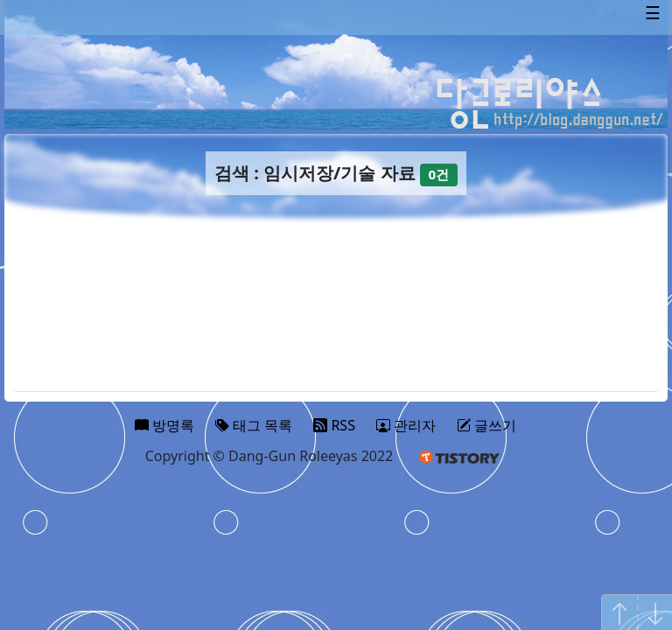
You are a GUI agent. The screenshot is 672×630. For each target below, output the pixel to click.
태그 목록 (254, 425)
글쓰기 (486, 425)
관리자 (406, 425)
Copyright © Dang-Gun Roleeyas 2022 (269, 456)
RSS (334, 425)
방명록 (164, 425)
